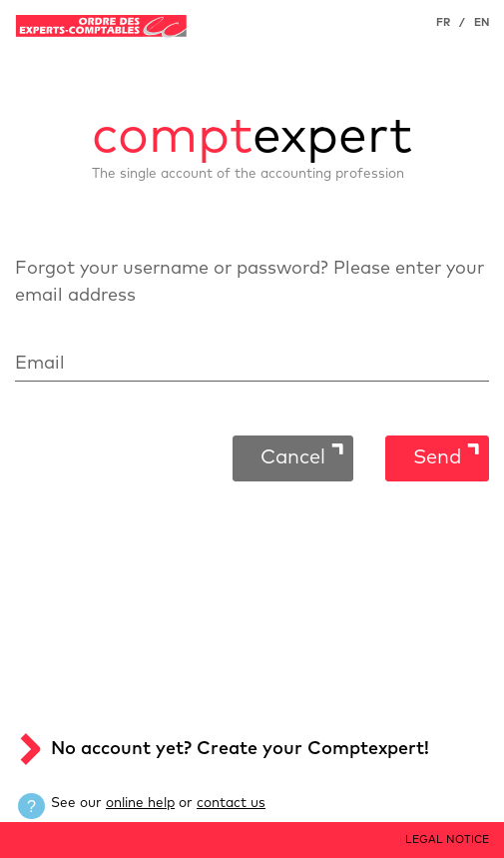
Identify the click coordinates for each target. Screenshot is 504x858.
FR (443, 22)
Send (437, 457)
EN (482, 22)
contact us (231, 803)
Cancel (293, 457)
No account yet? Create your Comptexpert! (240, 749)
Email (40, 364)
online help (140, 803)
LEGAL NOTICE (447, 840)
